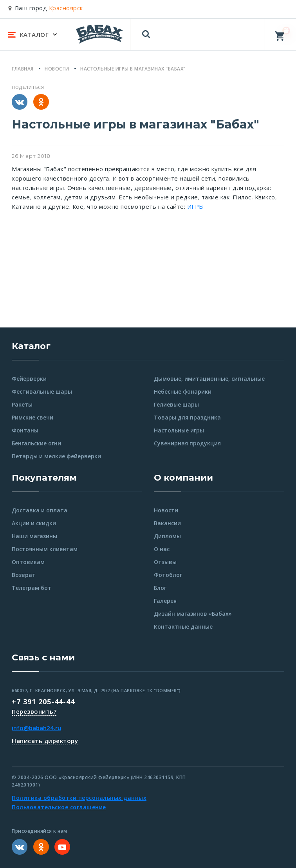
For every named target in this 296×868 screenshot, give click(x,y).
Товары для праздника (187, 417)
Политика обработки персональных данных (79, 798)
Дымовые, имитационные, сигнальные (209, 379)
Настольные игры (179, 430)
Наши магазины (34, 536)
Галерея (165, 601)
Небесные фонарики (183, 392)
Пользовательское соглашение (59, 807)
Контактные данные (183, 627)
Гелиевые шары (176, 404)
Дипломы (167, 536)
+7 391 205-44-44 (43, 702)
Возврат (24, 575)
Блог (160, 588)
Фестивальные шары (42, 392)
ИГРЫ (196, 206)
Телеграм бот (32, 588)
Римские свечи (32, 417)
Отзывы (165, 562)
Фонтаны (25, 430)
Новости (166, 510)
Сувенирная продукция (187, 443)
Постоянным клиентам (45, 549)
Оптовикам (28, 562)
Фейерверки (29, 379)
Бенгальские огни (36, 443)
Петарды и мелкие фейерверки (56, 456)
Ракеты (22, 404)
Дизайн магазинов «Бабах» (193, 614)
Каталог (31, 346)
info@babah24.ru (36, 728)
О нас (162, 549)
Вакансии (167, 523)
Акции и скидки (34, 523)
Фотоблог (168, 575)
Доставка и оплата (40, 510)
